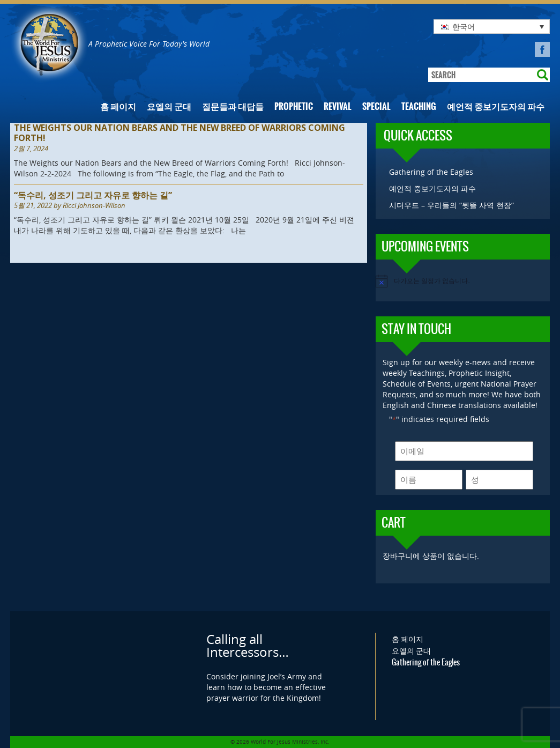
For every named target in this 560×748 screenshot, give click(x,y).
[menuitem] (492, 27)
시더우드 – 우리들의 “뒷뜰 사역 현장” (451, 205)
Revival (338, 106)
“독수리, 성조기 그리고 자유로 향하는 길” (93, 195)
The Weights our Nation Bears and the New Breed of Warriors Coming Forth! (180, 133)
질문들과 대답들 (233, 106)
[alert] (463, 281)
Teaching (419, 106)
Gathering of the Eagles (431, 172)
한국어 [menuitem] (464, 27)
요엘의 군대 (169, 106)
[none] (492, 27)
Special (376, 106)
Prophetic (294, 106)
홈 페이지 (118, 106)
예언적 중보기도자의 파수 (496, 106)
